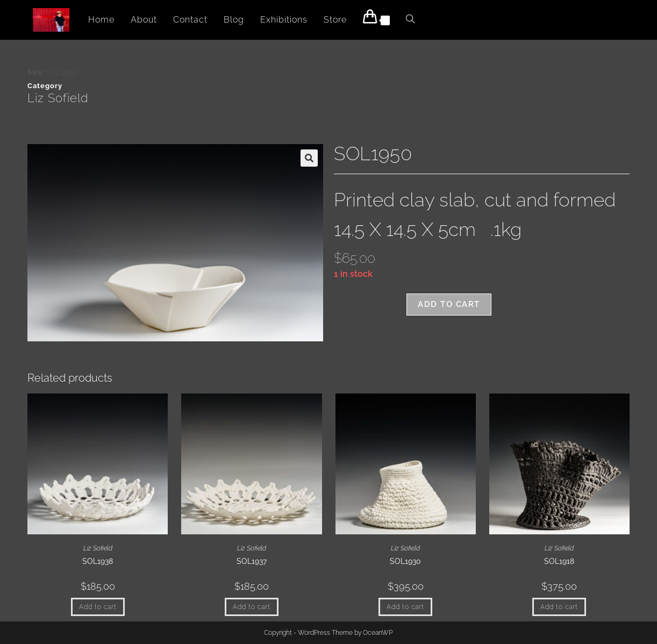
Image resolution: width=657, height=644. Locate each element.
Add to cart (449, 304)
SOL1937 (252, 561)
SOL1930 (405, 561)
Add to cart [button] (98, 607)
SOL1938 (98, 561)
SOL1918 (559, 561)
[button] (309, 158)
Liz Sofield (58, 98)
